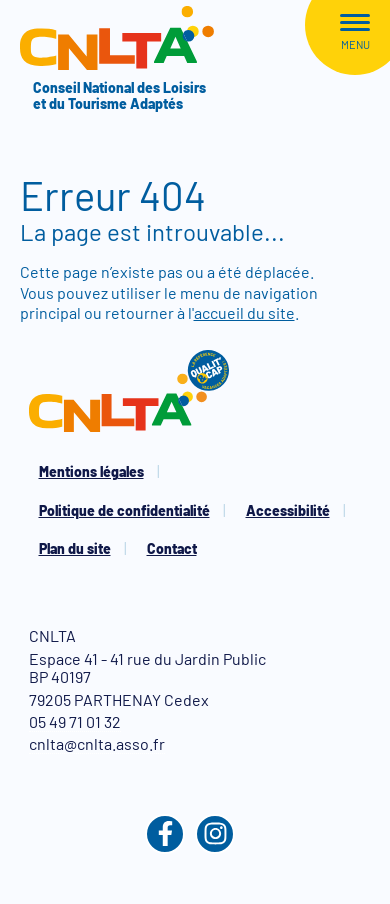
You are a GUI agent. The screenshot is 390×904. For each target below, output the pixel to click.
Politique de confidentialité (124, 510)
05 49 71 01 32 (75, 721)
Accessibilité (288, 510)
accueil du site (244, 312)
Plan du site (75, 548)
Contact (172, 548)
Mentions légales (91, 471)
